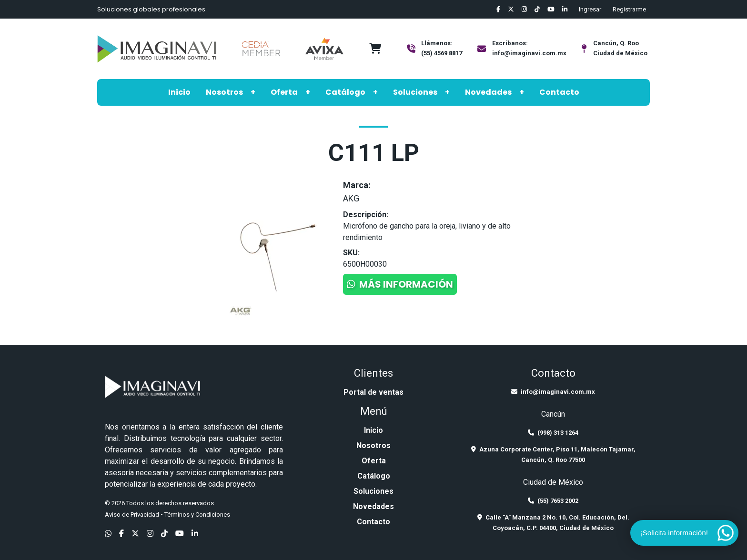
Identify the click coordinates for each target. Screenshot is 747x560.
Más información (400, 284)
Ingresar (590, 9)
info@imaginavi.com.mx (529, 53)
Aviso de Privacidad (132, 515)
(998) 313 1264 (553, 433)
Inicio (179, 92)
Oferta (284, 92)
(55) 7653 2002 (553, 501)
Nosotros (224, 92)
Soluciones (415, 92)
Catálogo (345, 92)
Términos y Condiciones (197, 515)
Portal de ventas (373, 392)
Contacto (559, 92)
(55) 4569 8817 (442, 53)
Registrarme (629, 9)
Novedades (488, 92)
